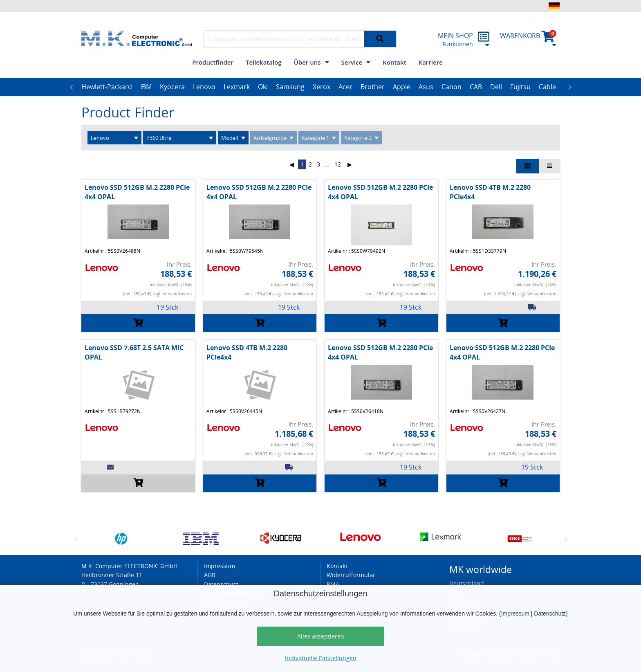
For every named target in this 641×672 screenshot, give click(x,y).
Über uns (307, 62)
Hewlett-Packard (107, 87)
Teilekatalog (264, 62)
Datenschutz (550, 614)
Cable (547, 87)
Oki (263, 87)
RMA (333, 584)
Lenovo (204, 87)
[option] (107, 87)
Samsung (290, 87)
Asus (426, 87)
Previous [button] (71, 87)
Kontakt (394, 62)
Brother (373, 87)
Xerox (322, 87)
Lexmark (237, 87)
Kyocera (172, 87)
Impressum (515, 614)
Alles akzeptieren (321, 636)
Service (352, 62)
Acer (345, 87)
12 (338, 164)
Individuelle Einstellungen (321, 658)
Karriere (431, 62)
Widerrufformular (351, 575)
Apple (402, 87)
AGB (210, 575)
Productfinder (213, 62)
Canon (452, 87)
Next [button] (570, 87)
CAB (476, 87)
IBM (146, 87)
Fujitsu (520, 87)
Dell (496, 87)
